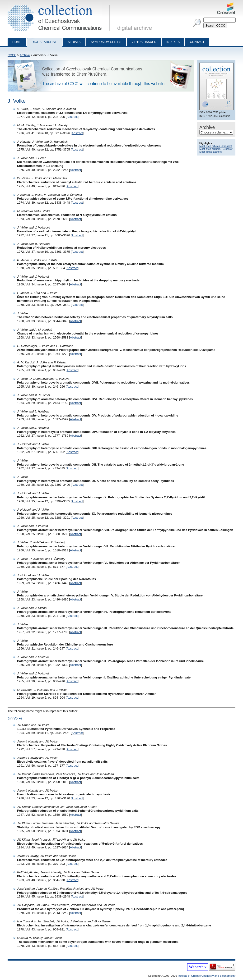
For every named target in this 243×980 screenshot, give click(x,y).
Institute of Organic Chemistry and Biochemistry (207, 976)
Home (17, 42)
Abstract (72, 117)
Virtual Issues (144, 42)
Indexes (173, 42)
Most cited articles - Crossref (216, 146)
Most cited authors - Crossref (216, 149)
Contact (197, 42)
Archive (25, 55)
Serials (74, 42)
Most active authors (210, 152)
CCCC (12, 55)
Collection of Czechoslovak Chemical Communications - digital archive (60, 4)
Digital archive (44, 42)
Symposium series (106, 42)
